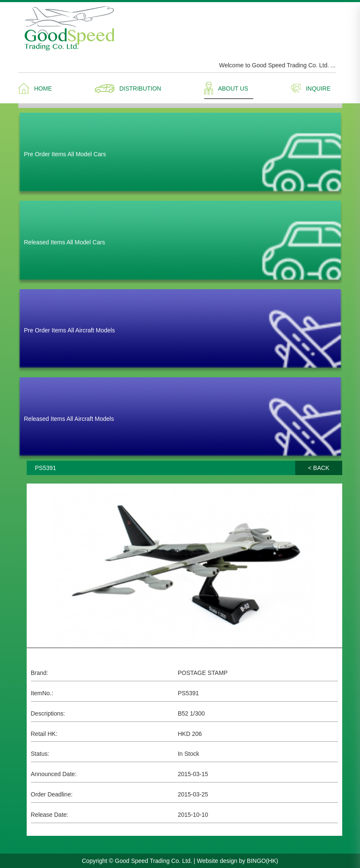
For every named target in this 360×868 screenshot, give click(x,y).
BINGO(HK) (263, 861)
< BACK (318, 468)
